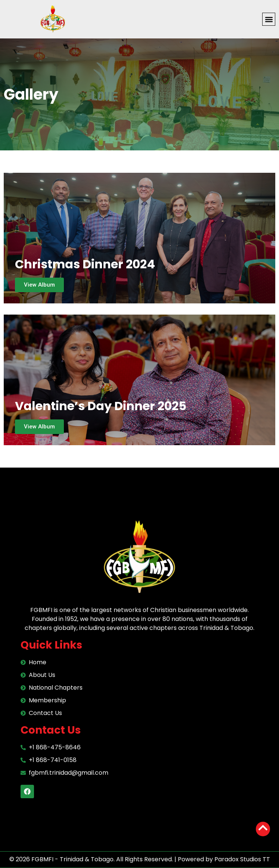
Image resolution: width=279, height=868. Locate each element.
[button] (269, 19)
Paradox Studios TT (242, 859)
